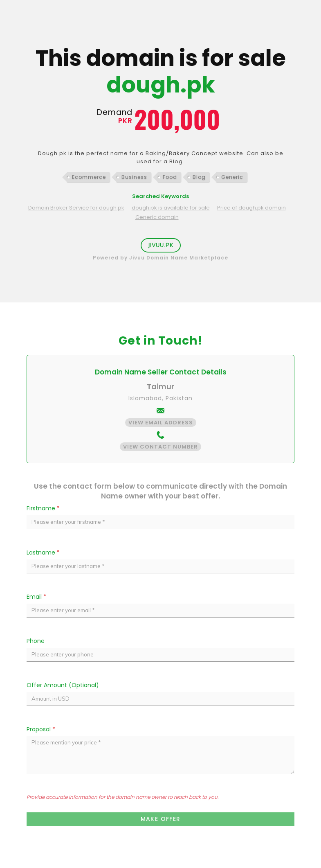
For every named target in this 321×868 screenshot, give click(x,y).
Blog (199, 177)
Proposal (41, 729)
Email (36, 597)
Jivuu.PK (161, 245)
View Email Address (161, 423)
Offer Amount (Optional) (63, 685)
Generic (232, 177)
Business (134, 177)
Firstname (43, 508)
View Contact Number (160, 447)
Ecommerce (89, 177)
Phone (36, 641)
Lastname (43, 552)
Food (170, 177)
